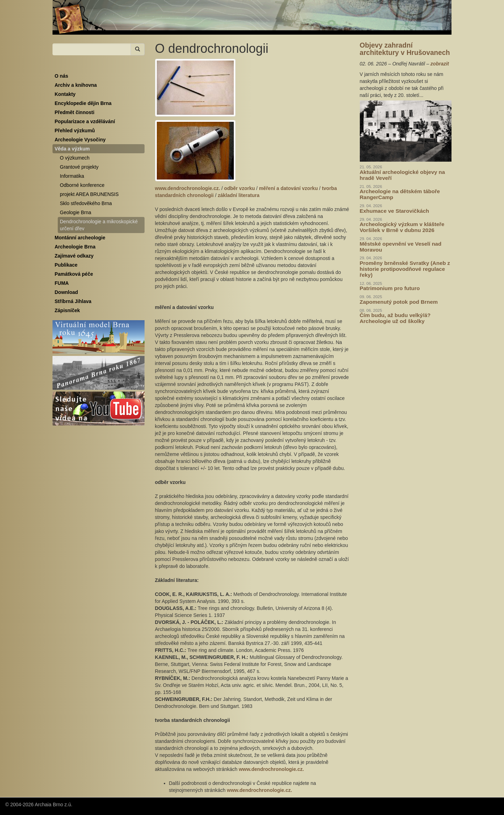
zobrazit (440, 64)
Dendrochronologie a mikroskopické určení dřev (99, 225)
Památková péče (74, 274)
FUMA (62, 283)
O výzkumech (75, 158)
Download (66, 292)
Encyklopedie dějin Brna (83, 103)
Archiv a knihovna (76, 85)
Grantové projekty (79, 167)
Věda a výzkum (72, 149)
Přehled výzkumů (75, 131)
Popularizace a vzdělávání (85, 121)
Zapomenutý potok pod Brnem (399, 302)
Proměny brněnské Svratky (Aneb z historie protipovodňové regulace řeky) (405, 269)
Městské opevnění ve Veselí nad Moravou (401, 247)
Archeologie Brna (75, 247)
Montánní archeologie (80, 238)
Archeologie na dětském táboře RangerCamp (400, 194)
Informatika (72, 176)
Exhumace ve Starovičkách (394, 211)
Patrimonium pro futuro (390, 288)
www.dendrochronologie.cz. (188, 188)
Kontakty (65, 94)
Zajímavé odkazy (74, 256)
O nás (61, 76)
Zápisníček (67, 310)
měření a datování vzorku (288, 188)
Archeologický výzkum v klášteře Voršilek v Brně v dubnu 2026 (402, 227)
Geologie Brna (76, 212)
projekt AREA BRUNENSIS (89, 194)
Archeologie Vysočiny (80, 140)
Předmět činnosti (75, 112)
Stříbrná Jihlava (73, 301)
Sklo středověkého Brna (86, 203)
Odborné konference (82, 185)
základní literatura (239, 195)
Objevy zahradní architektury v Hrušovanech (405, 49)
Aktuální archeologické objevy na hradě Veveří (402, 175)
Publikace (66, 265)
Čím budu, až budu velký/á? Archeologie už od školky (395, 318)
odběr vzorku (239, 188)
